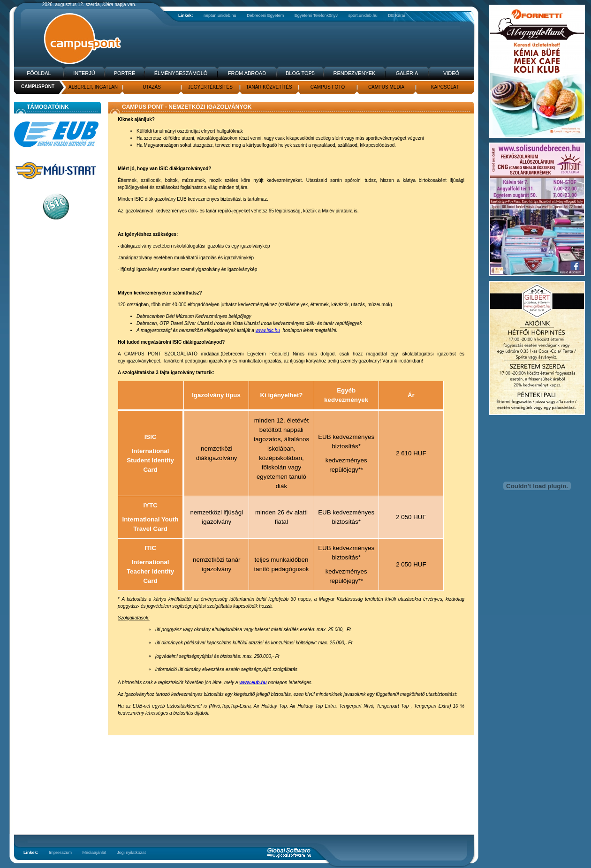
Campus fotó (328, 87)
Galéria (407, 73)
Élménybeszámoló (181, 73)
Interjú (84, 73)
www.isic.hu (268, 330)
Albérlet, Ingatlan (93, 87)
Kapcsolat (445, 87)
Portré (125, 73)
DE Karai (396, 15)
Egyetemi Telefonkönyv (316, 15)
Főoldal (39, 73)
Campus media (386, 87)
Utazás (152, 87)
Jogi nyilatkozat (131, 853)
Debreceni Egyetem (265, 15)
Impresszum (60, 853)
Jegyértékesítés (210, 87)
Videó (451, 73)
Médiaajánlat (95, 853)
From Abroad (247, 73)
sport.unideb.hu (363, 15)
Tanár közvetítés (269, 87)
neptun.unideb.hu (220, 15)
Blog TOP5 (300, 73)
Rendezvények (355, 73)
